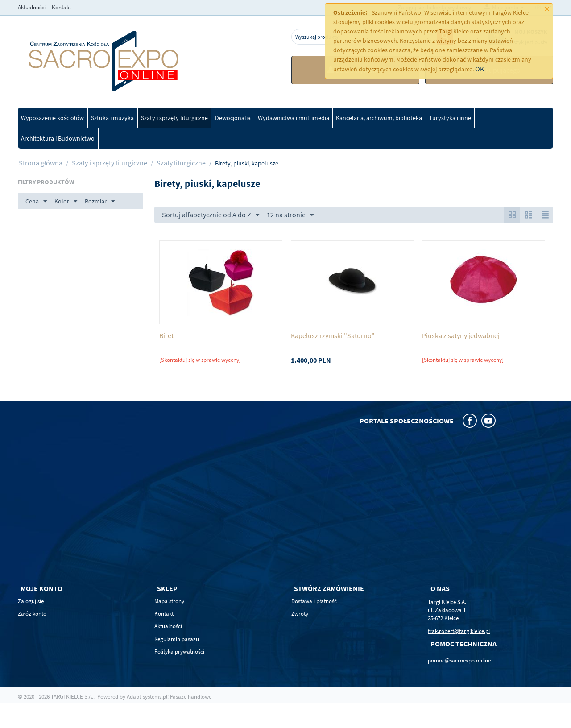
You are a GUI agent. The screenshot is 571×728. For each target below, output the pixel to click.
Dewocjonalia (233, 118)
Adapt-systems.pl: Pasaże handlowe (169, 697)
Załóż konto (32, 614)
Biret (166, 336)
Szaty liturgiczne (181, 163)
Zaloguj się (31, 601)
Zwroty (300, 614)
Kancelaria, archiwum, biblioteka (379, 118)
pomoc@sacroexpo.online (459, 660)
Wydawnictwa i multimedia (294, 118)
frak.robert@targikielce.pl (459, 631)
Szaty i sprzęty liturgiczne (174, 118)
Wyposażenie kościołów (52, 118)
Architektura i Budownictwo (58, 138)
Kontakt (61, 7)
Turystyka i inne (450, 118)
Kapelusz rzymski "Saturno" (333, 336)
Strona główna (41, 163)
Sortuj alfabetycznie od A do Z (211, 215)
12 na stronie (290, 215)
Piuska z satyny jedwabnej (461, 336)
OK (480, 69)
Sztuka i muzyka (112, 118)
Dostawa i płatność (314, 601)
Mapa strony (169, 601)
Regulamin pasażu (177, 639)
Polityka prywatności (179, 651)
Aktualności (32, 7)
